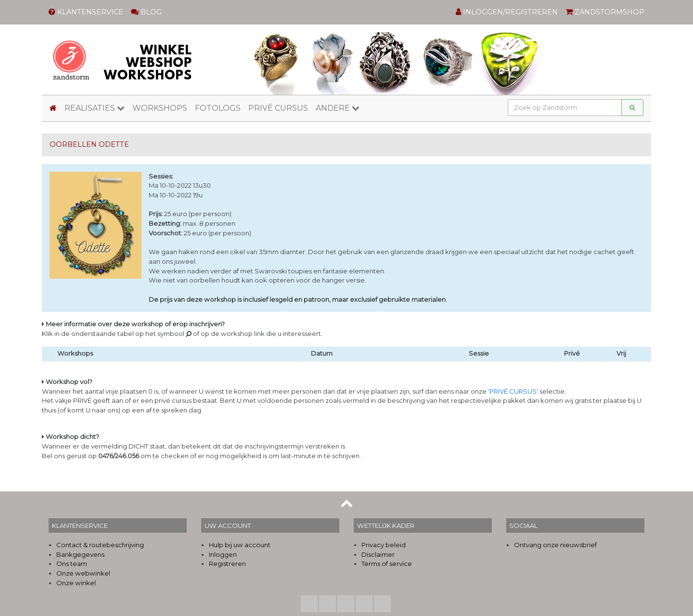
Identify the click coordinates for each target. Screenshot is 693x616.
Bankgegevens (80, 554)
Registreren (227, 564)
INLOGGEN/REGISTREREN (507, 12)
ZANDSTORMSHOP (605, 12)
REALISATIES (95, 108)
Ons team (72, 564)
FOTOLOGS (218, 108)
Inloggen (223, 554)
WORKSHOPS (160, 108)
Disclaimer (378, 554)
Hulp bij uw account (240, 545)
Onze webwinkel (83, 573)
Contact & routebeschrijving (100, 545)
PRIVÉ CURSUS (278, 108)
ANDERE (338, 108)
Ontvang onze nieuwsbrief (555, 545)
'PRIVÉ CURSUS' (513, 391)
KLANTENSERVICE (86, 12)
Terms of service (387, 564)
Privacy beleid (384, 545)
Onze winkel (76, 583)
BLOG (146, 12)
